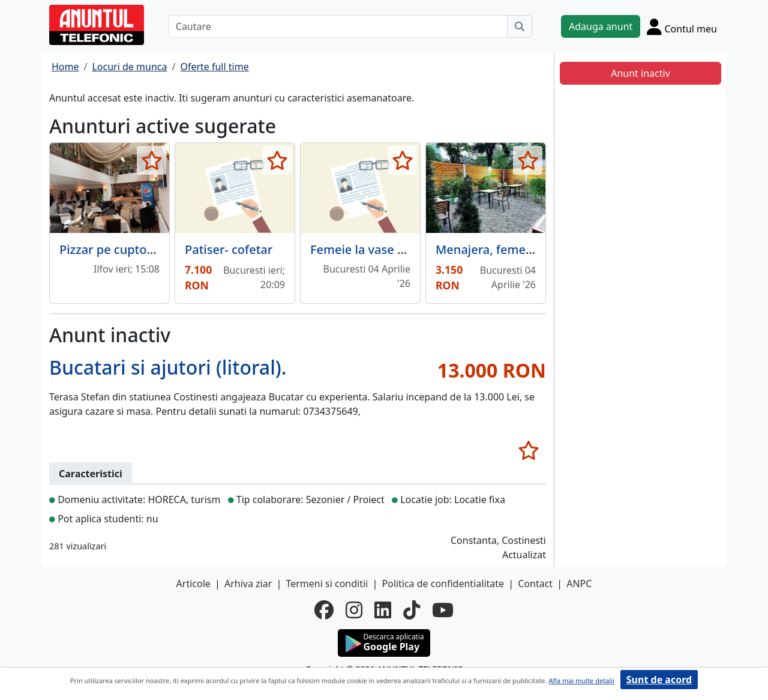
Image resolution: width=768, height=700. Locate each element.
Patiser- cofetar (229, 249)
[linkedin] (383, 610)
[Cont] (682, 26)
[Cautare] (338, 26)
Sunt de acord (659, 680)
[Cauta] (520, 26)
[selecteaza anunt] (151, 160)
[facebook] (324, 610)
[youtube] (443, 610)
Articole (193, 584)
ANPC (579, 584)
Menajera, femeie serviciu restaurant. (543, 249)
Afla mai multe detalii (581, 680)
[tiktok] (412, 610)
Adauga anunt (601, 26)
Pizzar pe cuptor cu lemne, (135, 249)
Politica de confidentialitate (443, 584)
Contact (535, 584)
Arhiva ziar (248, 584)
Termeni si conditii (327, 584)
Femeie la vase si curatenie (387, 249)
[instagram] (354, 610)
